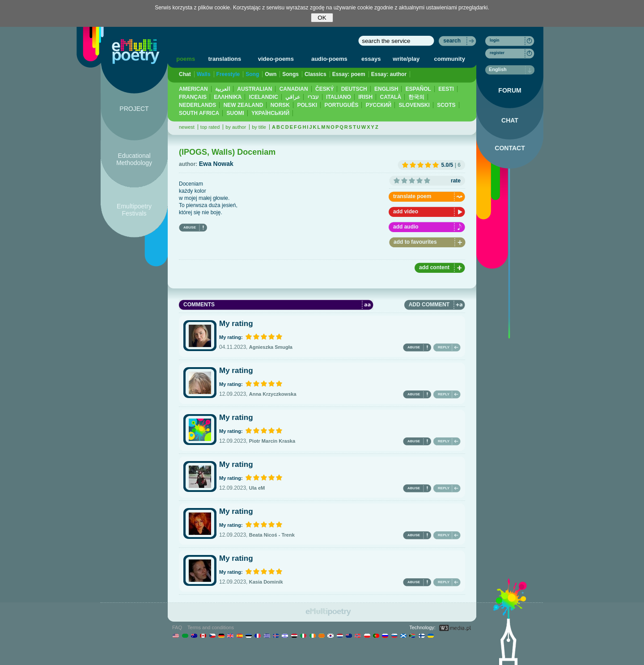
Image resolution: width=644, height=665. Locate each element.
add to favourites (415, 242)
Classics (316, 74)
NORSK (280, 105)
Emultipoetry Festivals (134, 210)
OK (322, 18)
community (450, 59)
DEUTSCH (354, 89)
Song (252, 74)
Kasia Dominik (266, 582)
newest (187, 127)
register (497, 53)
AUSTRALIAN (254, 89)
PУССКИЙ (379, 105)
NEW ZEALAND (244, 105)
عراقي (293, 97)
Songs (290, 74)
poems (186, 59)
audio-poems (329, 59)
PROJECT (134, 109)
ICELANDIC (264, 97)
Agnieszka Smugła (271, 347)
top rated (210, 127)
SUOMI (235, 113)
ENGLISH (386, 89)
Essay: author (389, 74)
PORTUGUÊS (341, 105)
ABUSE (190, 227)
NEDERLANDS (197, 105)
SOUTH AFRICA (199, 113)
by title (259, 127)
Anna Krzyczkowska (273, 394)
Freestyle (228, 74)
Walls (204, 74)
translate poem (412, 196)
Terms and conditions (211, 627)
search (452, 41)
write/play (406, 59)
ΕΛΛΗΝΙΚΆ (228, 97)
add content (434, 267)
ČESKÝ (324, 89)
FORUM (510, 90)
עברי (313, 97)
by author (236, 127)
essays (371, 59)
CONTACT (510, 148)
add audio (406, 227)
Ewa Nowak (216, 164)
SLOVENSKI (414, 105)
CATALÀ (391, 97)
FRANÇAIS (193, 97)
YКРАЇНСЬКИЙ (270, 113)
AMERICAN (193, 89)
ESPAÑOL (418, 89)
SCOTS (446, 105)
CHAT (510, 120)
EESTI (446, 89)
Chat (185, 74)
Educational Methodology (134, 159)
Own (271, 74)
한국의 (416, 97)
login (495, 40)
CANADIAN (294, 89)
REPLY (444, 347)
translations (225, 59)
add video (406, 212)
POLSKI (307, 105)
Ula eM (257, 488)
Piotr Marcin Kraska (272, 441)
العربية (222, 89)
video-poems (276, 59)
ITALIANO (339, 97)
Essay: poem (349, 74)
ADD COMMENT (429, 305)
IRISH (365, 97)
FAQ (177, 627)
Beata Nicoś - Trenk (272, 535)
